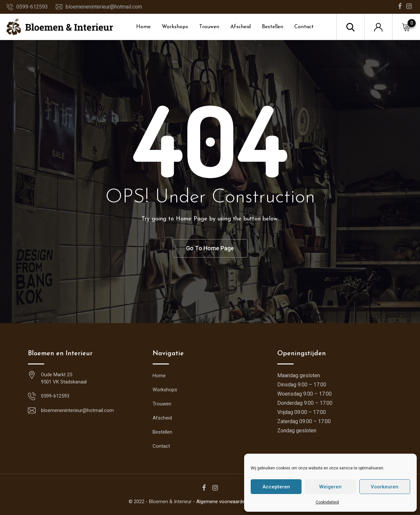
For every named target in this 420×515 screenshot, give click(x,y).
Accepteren (276, 487)
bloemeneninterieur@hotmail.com (104, 7)
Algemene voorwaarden (222, 502)
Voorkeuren (385, 487)
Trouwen (209, 27)
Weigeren (330, 487)
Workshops (175, 27)
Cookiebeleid (327, 502)
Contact (304, 27)
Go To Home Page (210, 248)
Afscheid (241, 27)
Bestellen (273, 27)
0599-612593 (32, 7)
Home (143, 27)
